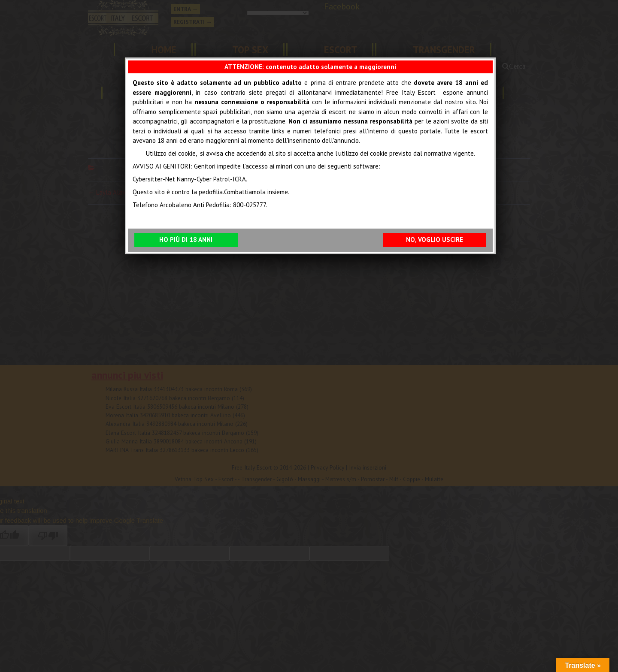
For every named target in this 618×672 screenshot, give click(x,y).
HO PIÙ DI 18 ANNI (186, 240)
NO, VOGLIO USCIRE (435, 240)
